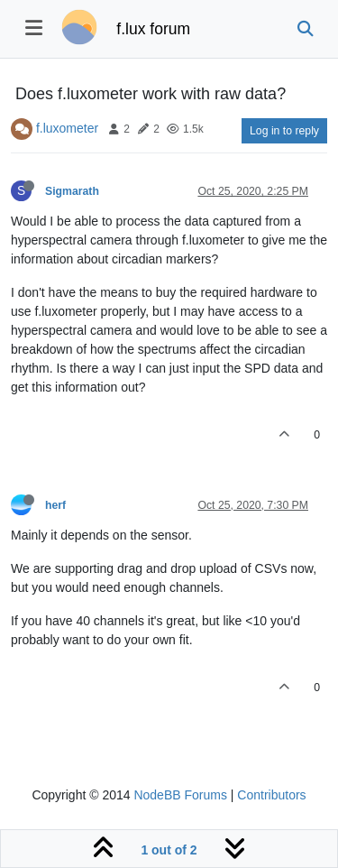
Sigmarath (72, 191)
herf (55, 505)
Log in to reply (284, 131)
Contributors (271, 795)
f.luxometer (67, 128)
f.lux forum (153, 29)
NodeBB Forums (180, 795)
